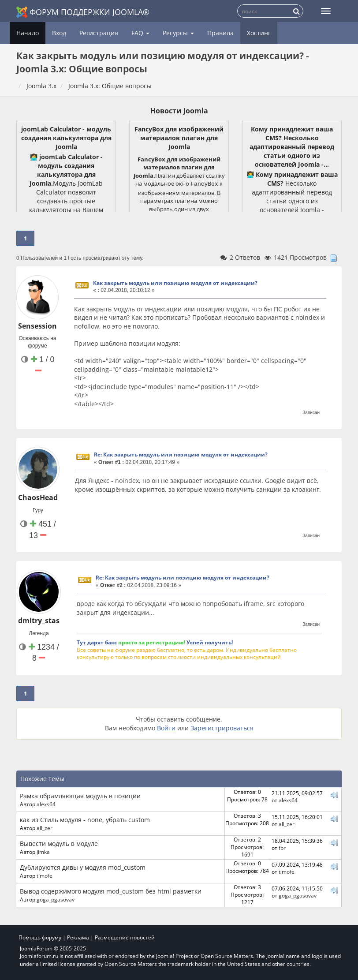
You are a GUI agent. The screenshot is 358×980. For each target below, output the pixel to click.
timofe (45, 875)
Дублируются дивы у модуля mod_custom (83, 867)
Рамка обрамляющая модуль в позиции (80, 796)
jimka (43, 852)
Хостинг (259, 33)
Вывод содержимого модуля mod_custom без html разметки (111, 891)
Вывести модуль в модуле (59, 843)
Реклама (78, 937)
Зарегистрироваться (222, 728)
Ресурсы (178, 33)
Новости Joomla (179, 111)
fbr (282, 848)
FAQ (140, 33)
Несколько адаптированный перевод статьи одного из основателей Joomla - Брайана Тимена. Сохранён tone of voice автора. (292, 201)
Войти (166, 728)
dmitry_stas (39, 621)
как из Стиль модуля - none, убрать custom (85, 820)
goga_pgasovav (56, 899)
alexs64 (46, 804)
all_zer (45, 828)
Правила (220, 33)
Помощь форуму (40, 937)
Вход (59, 33)
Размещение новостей (125, 937)
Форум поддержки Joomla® (83, 12)
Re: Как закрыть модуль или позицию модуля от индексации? (181, 454)
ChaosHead (38, 497)
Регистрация (99, 33)
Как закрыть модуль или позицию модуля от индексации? (175, 283)
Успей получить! (210, 642)
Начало (28, 33)
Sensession (37, 326)
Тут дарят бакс (97, 642)
